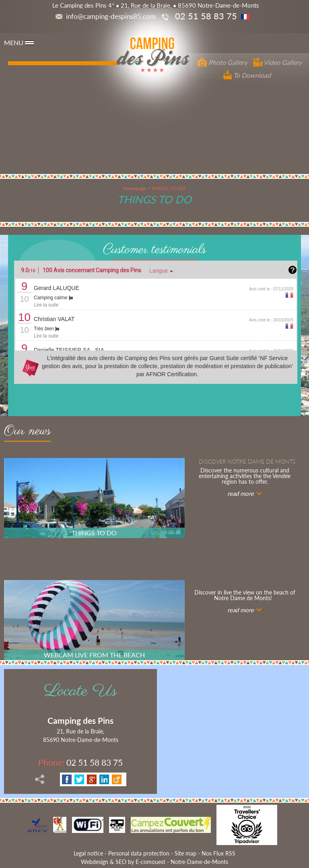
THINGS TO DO (169, 188)
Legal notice (88, 853)
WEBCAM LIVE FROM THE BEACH (94, 655)
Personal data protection (139, 853)
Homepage (135, 188)
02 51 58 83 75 (80, 762)
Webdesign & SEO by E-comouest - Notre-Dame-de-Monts (154, 862)
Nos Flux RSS (218, 853)
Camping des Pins (80, 720)
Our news (27, 432)
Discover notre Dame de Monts (247, 461)
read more (241, 493)
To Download (247, 75)
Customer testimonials (154, 250)
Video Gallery (277, 62)
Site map (185, 853)
